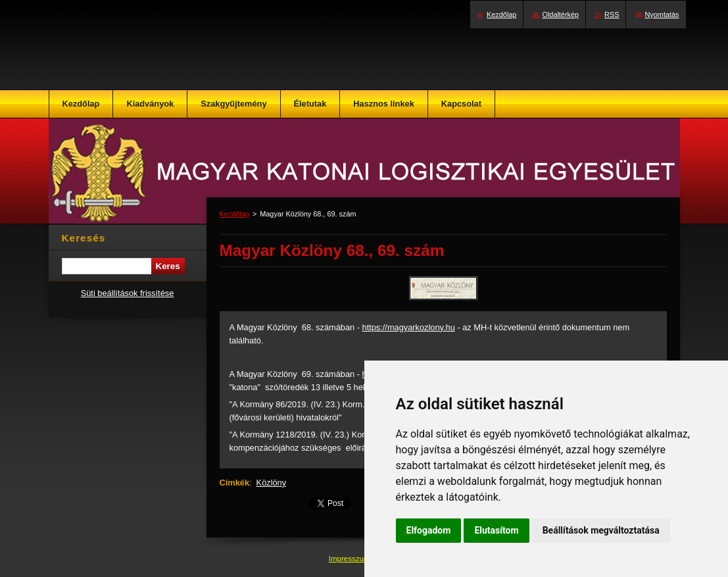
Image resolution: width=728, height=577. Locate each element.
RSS (612, 14)
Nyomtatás (662, 14)
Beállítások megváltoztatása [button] (601, 530)
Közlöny (272, 483)
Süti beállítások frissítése (128, 293)
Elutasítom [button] (496, 530)
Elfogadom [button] (429, 530)
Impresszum (351, 559)
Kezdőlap (234, 214)
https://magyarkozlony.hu (409, 327)
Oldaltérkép (560, 14)
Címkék (235, 483)
